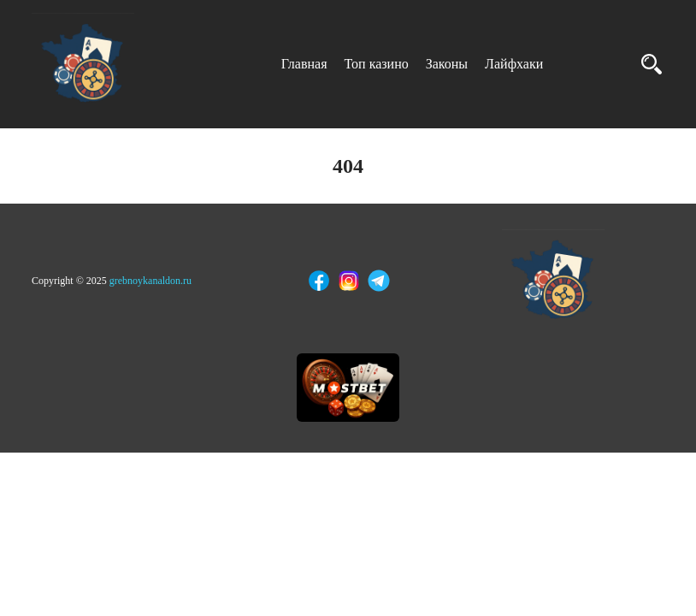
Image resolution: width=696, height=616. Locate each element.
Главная (304, 64)
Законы (447, 64)
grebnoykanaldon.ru (150, 281)
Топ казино (377, 64)
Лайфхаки (514, 64)
